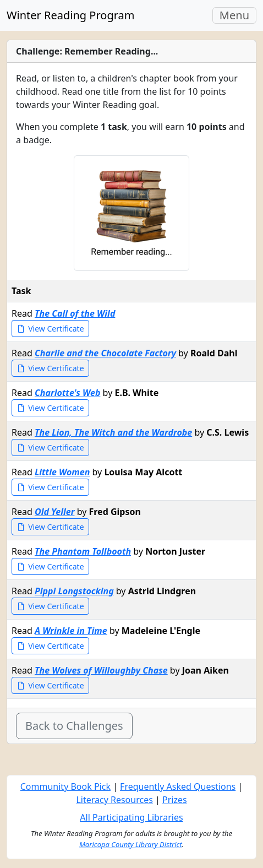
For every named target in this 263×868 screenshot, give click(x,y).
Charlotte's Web (68, 393)
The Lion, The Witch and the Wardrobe (113, 432)
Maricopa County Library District (131, 844)
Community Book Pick (65, 786)
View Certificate (50, 329)
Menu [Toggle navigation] (238, 15)
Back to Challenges (74, 726)
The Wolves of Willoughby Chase (101, 670)
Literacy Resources (114, 800)
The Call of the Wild (75, 313)
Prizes (175, 800)
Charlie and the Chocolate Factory (105, 353)
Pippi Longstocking (74, 591)
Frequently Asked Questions (178, 786)
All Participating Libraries (131, 817)
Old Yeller (55, 512)
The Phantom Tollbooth (83, 551)
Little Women (62, 472)
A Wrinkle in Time (71, 631)
